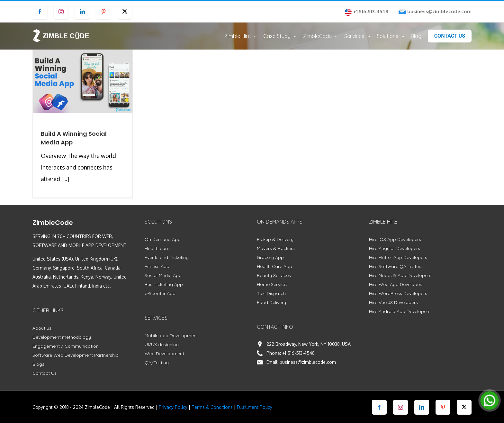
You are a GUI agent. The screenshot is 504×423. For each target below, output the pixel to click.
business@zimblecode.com (439, 11)
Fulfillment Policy (255, 413)
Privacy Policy (173, 413)
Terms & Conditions (212, 413)
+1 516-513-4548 (298, 359)
